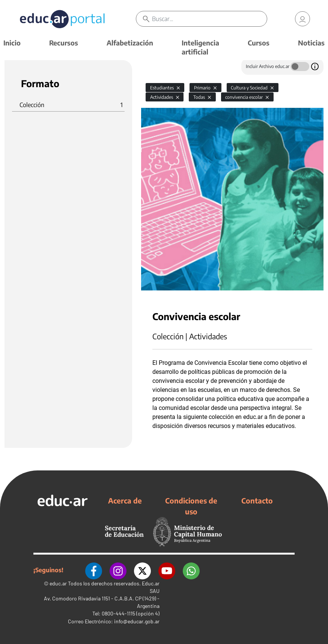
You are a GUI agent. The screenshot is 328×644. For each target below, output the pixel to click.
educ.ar (58, 583)
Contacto (257, 500)
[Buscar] (209, 19)
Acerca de (125, 500)
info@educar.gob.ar (137, 621)
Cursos (259, 43)
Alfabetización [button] (130, 43)
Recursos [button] (64, 43)
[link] (302, 19)
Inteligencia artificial (200, 47)
